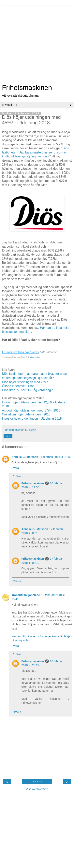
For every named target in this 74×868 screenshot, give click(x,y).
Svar (19, 476)
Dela (8, 436)
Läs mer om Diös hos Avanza (21, 352)
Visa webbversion (37, 789)
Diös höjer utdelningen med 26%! (25, 382)
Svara (15, 468)
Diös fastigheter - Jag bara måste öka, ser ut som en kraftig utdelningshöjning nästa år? (35, 152)
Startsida (37, 782)
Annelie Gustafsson (25, 457)
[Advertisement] (37, 43)
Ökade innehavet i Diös (18, 386)
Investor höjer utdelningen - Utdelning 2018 (32, 419)
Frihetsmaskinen (27, 88)
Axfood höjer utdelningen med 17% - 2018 (31, 410)
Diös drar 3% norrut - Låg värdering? (27, 390)
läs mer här (35, 357)
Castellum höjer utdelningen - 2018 (26, 414)
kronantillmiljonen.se (26, 595)
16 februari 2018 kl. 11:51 (55, 457)
